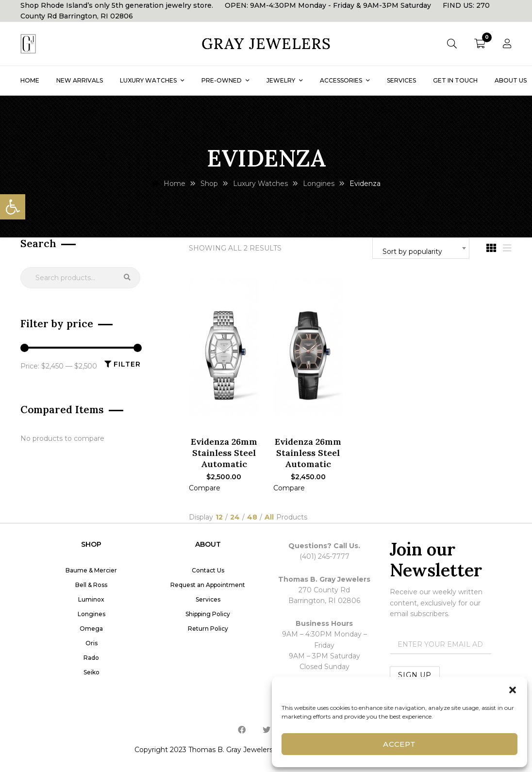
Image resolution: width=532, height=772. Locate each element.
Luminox (91, 599)
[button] (13, 207)
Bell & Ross (91, 585)
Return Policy (208, 629)
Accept (399, 744)
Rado (91, 658)
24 (235, 517)
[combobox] (421, 248)
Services (208, 599)
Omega (91, 629)
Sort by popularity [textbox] (412, 252)
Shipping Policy (208, 614)
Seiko (91, 672)
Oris (91, 643)
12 (219, 517)
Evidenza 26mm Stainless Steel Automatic (224, 453)
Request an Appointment (208, 585)
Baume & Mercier (91, 570)
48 (252, 517)
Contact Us (208, 570)
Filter (127, 364)
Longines (91, 614)
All (269, 517)
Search (127, 278)
